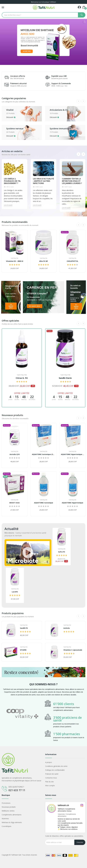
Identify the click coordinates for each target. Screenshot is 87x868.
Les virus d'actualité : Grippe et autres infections (43, 181)
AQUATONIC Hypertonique (72, 503)
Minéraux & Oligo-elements (12, 822)
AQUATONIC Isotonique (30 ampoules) (43, 454)
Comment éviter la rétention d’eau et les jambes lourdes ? (72, 181)
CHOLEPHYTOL (72, 261)
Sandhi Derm (65, 378)
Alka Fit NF (43, 261)
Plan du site (49, 782)
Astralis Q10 (15, 454)
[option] (22, 721)
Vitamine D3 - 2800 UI (15, 261)
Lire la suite (8, 205)
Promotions (6, 803)
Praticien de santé (52, 774)
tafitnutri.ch (63, 805)
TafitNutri (14, 258)
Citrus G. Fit (22, 378)
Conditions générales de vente (56, 766)
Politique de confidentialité (55, 770)
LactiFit (15, 592)
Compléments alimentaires (12, 815)
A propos (49, 762)
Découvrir (10, 117)
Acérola (67, 628)
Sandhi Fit (24, 628)
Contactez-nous (51, 778)
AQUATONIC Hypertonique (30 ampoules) (72, 454)
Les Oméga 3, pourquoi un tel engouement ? (12, 181)
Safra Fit (62, 552)
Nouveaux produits (9, 807)
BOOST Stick (15, 503)
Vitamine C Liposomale (73, 650)
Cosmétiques (7, 826)
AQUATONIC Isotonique (44, 503)
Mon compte (50, 786)
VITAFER (23, 650)
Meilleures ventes (8, 811)
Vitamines (5, 819)
